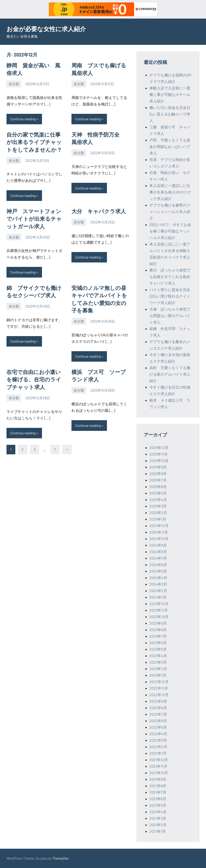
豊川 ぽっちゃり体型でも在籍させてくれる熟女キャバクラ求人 (170, 277)
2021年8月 (158, 786)
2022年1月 (158, 753)
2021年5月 (158, 805)
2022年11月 (159, 688)
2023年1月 (158, 675)
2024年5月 (158, 571)
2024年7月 (158, 558)
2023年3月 (158, 662)
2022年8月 (158, 708)
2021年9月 (158, 779)
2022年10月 (159, 695)
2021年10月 (159, 773)
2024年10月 (159, 539)
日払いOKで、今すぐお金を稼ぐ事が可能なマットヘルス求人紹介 (170, 231)
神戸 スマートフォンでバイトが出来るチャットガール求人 (36, 216)
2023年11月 (159, 610)
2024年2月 (158, 591)
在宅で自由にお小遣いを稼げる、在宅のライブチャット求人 (35, 374)
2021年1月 (158, 831)
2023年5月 (158, 649)
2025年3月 (158, 506)
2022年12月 (159, 682)
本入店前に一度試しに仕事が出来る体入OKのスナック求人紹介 (170, 192)
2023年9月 (158, 623)
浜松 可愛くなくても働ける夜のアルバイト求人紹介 (170, 374)
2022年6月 (158, 721)
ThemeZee (60, 858)
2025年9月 (158, 467)
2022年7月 (158, 714)
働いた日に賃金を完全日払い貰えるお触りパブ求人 (170, 114)
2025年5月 (158, 493)
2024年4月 (158, 578)
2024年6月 (158, 565)
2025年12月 (159, 447)
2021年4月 (158, 812)
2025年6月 (158, 486)
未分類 (14, 83)
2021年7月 (158, 792)
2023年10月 (159, 617)
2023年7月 (158, 636)
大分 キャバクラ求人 (98, 209)
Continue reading (23, 118)
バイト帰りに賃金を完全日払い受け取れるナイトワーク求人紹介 (170, 296)
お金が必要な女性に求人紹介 (49, 29)
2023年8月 (158, 630)
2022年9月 (158, 701)
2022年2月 (158, 747)
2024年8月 (158, 552)
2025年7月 (158, 480)
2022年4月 (158, 734)
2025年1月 (158, 519)
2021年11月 (158, 766)
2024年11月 (159, 532)
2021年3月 (158, 818)
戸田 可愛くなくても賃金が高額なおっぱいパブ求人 (170, 146)
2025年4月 (158, 500)
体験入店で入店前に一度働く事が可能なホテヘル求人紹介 (170, 94)
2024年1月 (158, 597)
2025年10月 (159, 460)
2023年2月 (158, 669)
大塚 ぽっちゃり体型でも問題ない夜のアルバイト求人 (170, 316)
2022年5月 (158, 727)
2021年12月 (159, 760)
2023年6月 (158, 643)
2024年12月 (159, 526)
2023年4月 (158, 656)
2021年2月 (158, 825)
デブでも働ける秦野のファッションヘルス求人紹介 (170, 211)
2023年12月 (159, 604)
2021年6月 (158, 799)
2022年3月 (158, 740)
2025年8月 (158, 473)
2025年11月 (159, 454)
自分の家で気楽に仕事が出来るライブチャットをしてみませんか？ (36, 141)
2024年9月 (158, 545)
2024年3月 (158, 584)
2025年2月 (158, 513)
